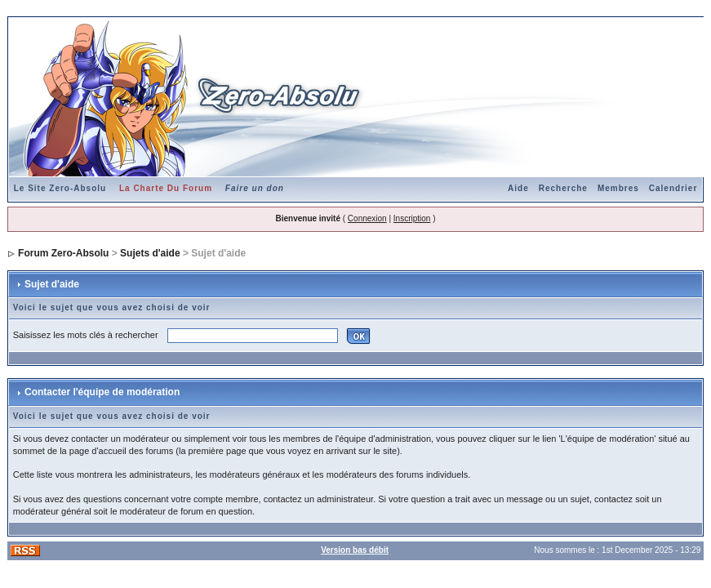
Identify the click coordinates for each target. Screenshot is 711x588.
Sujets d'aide (150, 253)
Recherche (563, 188)
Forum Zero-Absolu (63, 253)
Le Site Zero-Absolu (60, 188)
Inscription (412, 218)
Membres (618, 188)
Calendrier (673, 188)
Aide (518, 188)
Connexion (367, 218)
